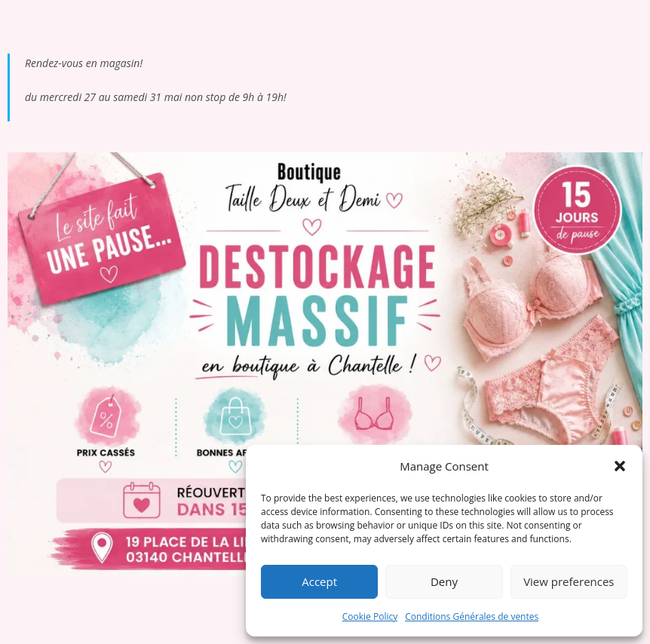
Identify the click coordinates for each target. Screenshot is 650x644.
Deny (444, 581)
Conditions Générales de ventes (472, 616)
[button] (620, 466)
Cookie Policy (370, 616)
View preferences (569, 581)
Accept (319, 581)
